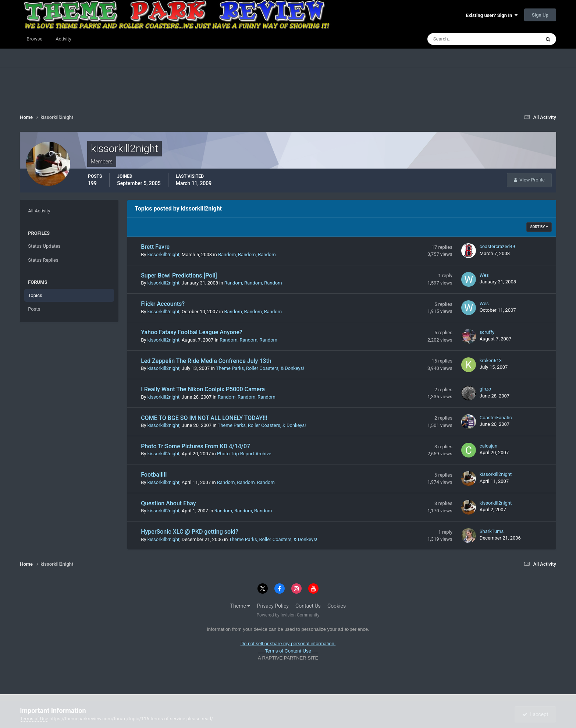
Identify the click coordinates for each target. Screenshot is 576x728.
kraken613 (491, 361)
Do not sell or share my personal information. (288, 644)
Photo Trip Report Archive (244, 454)
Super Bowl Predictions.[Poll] (179, 275)
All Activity (39, 211)
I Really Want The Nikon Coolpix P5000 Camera (203, 389)
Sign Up (540, 15)
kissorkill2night (163, 255)
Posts (34, 309)
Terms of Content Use (288, 651)
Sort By (539, 227)
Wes (484, 275)
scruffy (487, 332)
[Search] (461, 39)
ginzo (485, 389)
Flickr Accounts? (163, 304)
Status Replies (43, 260)
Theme (240, 606)
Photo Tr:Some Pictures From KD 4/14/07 (195, 446)
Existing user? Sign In (492, 15)
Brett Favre (155, 247)
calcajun (488, 446)
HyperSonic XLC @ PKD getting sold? (190, 532)
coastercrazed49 (497, 246)
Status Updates (44, 246)
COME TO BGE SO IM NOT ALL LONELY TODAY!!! (204, 418)
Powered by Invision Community (288, 615)
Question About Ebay (168, 503)
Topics (35, 295)
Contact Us (308, 606)
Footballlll (154, 475)
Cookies (337, 606)
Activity (63, 39)
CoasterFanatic (496, 418)
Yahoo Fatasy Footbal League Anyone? (192, 332)
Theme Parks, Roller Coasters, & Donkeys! (260, 368)
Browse (34, 39)
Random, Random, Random (247, 255)
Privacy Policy (273, 606)
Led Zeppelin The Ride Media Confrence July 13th (206, 361)
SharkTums (492, 531)
